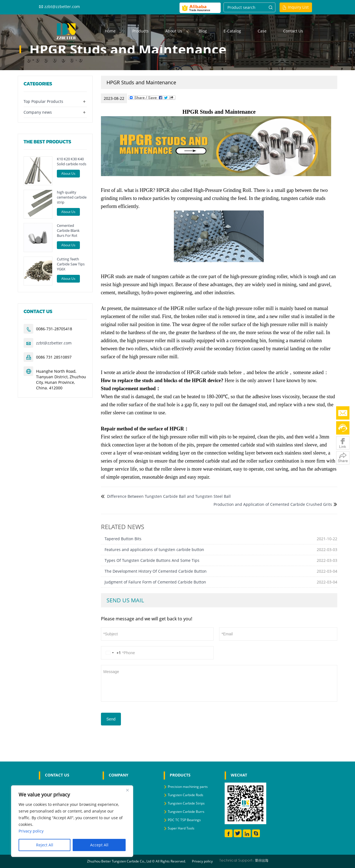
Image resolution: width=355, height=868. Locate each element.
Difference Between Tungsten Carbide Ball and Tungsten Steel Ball (168, 496)
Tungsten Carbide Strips (186, 803)
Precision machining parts (188, 787)
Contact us (293, 31)
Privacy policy (202, 861)
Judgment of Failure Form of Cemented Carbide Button (155, 582)
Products (140, 31)
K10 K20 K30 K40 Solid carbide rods (72, 161)
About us (174, 31)
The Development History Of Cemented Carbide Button (156, 571)
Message (219, 683)
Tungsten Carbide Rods (186, 795)
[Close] (127, 790)
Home (110, 31)
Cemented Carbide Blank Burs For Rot (68, 230)
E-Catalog (232, 31)
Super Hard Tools (181, 828)
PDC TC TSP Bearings (184, 820)
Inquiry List (298, 7)
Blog (203, 31)
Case (262, 31)
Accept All (99, 845)
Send (111, 719)
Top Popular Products (43, 101)
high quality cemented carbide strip (72, 197)
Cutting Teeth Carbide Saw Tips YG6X (71, 264)
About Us (68, 173)
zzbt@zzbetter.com (62, 7)
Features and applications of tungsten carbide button (154, 550)
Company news (38, 112)
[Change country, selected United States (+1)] (112, 653)
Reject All (45, 845)
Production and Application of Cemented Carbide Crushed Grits (273, 504)
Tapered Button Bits (123, 539)
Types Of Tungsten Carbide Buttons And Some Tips (152, 560)
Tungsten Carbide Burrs (186, 812)
